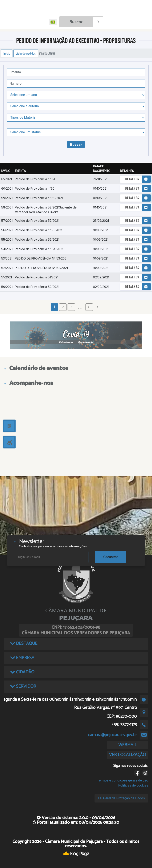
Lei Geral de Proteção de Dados (121, 798)
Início (7, 53)
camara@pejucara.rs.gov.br (112, 735)
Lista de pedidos (26, 53)
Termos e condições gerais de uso (123, 780)
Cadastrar (111, 557)
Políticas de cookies (133, 785)
